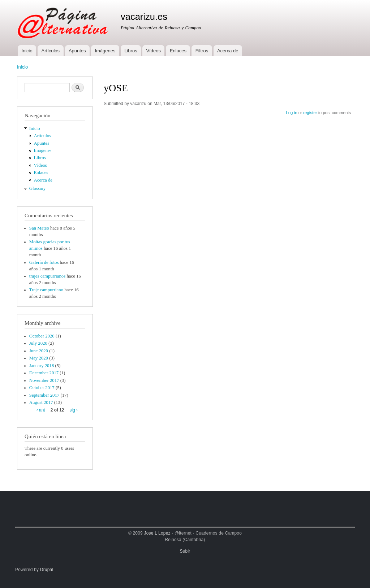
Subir (185, 551)
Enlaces (178, 51)
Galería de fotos (44, 262)
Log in (291, 113)
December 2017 (44, 373)
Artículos (51, 51)
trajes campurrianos (47, 276)
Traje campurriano (46, 290)
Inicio (27, 51)
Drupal (47, 570)
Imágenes (105, 51)
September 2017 (44, 395)
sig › (74, 410)
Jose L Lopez (157, 533)
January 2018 (42, 366)
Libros (131, 51)
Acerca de (228, 51)
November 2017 (44, 380)
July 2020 (38, 343)
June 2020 (39, 351)
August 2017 (41, 402)
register (310, 113)
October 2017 (42, 388)
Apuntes (77, 51)
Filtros (202, 51)
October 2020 (42, 336)
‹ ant (41, 410)
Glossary (37, 188)
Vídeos (153, 51)
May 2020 (39, 358)
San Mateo (39, 228)
